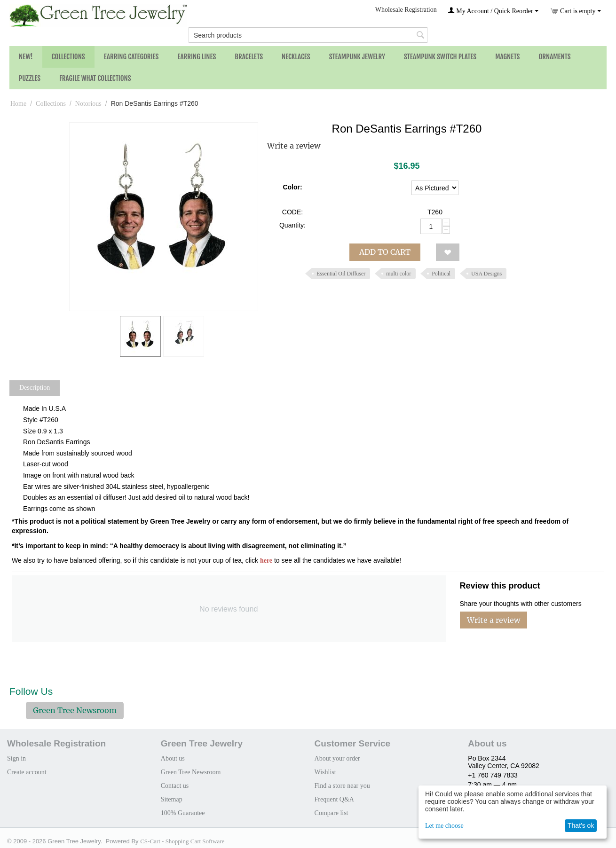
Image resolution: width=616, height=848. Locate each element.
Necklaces (296, 57)
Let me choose (444, 826)
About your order (337, 758)
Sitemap (172, 799)
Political (441, 274)
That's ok (581, 825)
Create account (27, 772)
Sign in (16, 758)
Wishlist (325, 772)
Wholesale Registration (406, 10)
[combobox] (308, 35)
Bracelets (249, 57)
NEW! (26, 57)
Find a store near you (342, 786)
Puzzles (30, 78)
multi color (399, 274)
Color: (292, 187)
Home (18, 104)
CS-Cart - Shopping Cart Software (182, 841)
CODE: (292, 212)
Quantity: (292, 225)
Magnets (507, 57)
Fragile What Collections (95, 78)
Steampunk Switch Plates (440, 57)
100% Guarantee (183, 813)
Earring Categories (131, 57)
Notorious (88, 104)
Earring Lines (197, 57)
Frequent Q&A (334, 799)
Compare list (332, 813)
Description (35, 388)
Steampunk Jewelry (357, 57)
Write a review (294, 146)
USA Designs (486, 274)
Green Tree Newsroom (75, 710)
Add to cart (385, 252)
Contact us (175, 786)
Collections (68, 57)
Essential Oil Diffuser (341, 274)
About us (173, 758)
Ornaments (554, 57)
